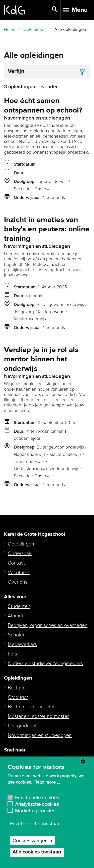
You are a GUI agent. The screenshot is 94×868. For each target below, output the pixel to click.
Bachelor (17, 688)
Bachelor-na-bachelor (31, 707)
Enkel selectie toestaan (35, 824)
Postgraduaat (22, 726)
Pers (12, 654)
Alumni (15, 616)
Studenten (19, 606)
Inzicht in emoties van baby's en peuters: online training (47, 229)
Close (83, 762)
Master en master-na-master (38, 716)
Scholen (17, 635)
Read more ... (47, 782)
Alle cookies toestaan (37, 852)
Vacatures (19, 573)
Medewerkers (22, 644)
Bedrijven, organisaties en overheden (48, 625)
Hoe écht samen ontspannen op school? (43, 106)
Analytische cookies (37, 804)
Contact (16, 563)
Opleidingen (35, 29)
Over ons (18, 582)
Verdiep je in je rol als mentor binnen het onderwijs (41, 359)
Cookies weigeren (32, 841)
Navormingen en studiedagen (40, 735)
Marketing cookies (35, 810)
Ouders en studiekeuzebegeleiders (45, 664)
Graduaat (18, 697)
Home (10, 29)
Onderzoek (20, 554)
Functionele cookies (37, 797)
